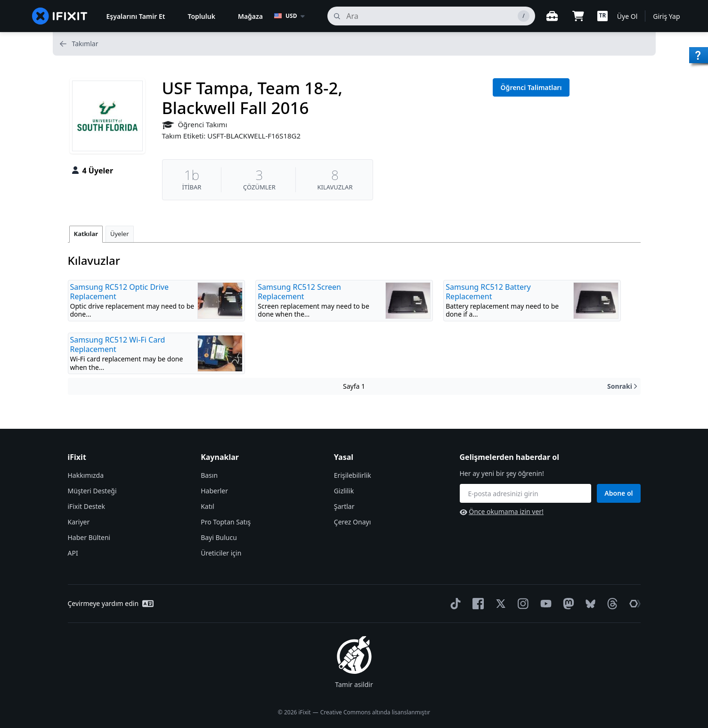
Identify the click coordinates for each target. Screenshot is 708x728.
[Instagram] (521, 604)
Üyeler (120, 234)
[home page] (60, 16)
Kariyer (79, 522)
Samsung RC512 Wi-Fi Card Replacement (118, 344)
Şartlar (344, 506)
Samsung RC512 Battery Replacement (488, 292)
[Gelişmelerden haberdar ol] (526, 493)
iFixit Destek (86, 506)
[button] (602, 16)
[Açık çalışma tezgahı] (552, 16)
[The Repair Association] (633, 604)
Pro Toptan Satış (226, 522)
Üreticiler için (221, 553)
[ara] (431, 16)
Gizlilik (344, 491)
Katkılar (86, 234)
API (73, 553)
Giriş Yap (666, 16)
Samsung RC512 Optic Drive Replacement (120, 292)
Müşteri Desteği (92, 491)
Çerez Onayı (352, 522)
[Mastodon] (567, 604)
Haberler (214, 491)
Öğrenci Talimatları (531, 87)
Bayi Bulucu (219, 537)
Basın (209, 475)
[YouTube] (544, 604)
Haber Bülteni (89, 537)
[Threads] (610, 604)
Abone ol (618, 493)
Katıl (208, 506)
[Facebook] (476, 604)
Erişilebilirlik (353, 475)
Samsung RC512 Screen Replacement (299, 292)
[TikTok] (454, 604)
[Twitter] (499, 604)
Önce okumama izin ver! (502, 511)
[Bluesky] (589, 604)
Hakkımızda (86, 475)
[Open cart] (578, 16)
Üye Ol (627, 16)
